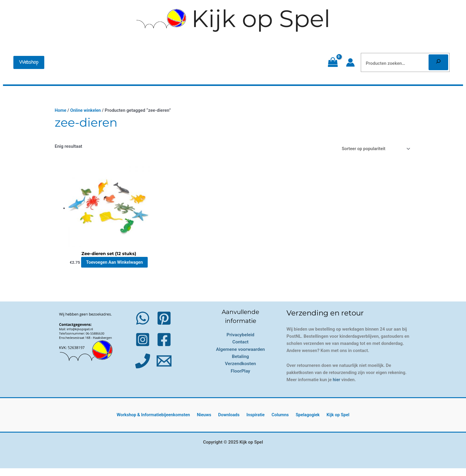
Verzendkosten (240, 371)
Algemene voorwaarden (240, 357)
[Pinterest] (164, 326)
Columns (279, 422)
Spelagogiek (304, 422)
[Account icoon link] (350, 62)
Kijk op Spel (261, 19)
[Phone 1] (143, 369)
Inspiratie (256, 422)
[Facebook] (164, 347)
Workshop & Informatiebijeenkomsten (159, 422)
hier (337, 387)
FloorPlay (240, 378)
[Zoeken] (438, 62)
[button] (29, 62)
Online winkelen (86, 110)
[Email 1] (164, 369)
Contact (240, 349)
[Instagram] (143, 347)
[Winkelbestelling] (374, 149)
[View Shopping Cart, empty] (333, 62)
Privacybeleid (241, 342)
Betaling (240, 364)
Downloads (231, 422)
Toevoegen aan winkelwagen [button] (113, 266)
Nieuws (209, 422)
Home (61, 110)
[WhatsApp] (143, 326)
